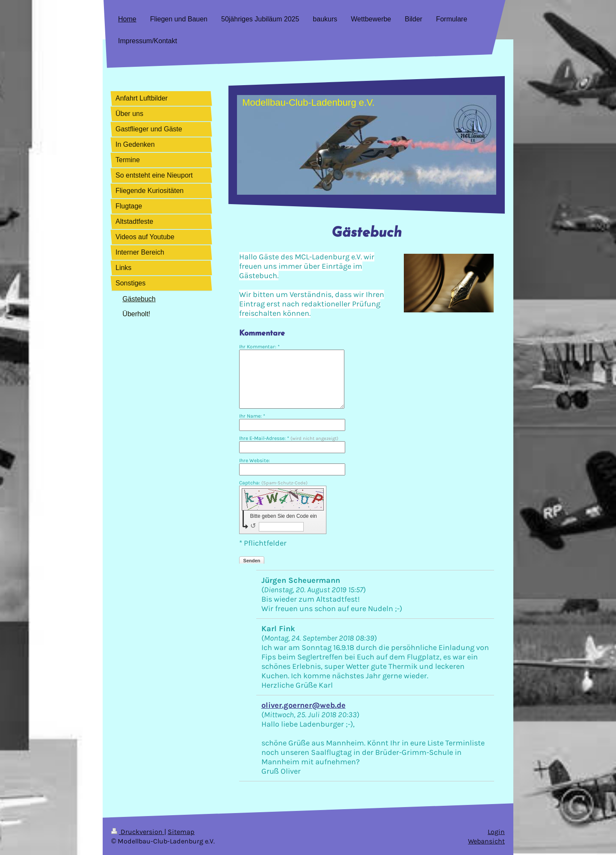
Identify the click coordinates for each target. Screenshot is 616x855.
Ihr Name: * (252, 416)
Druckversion (138, 832)
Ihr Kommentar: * (259, 347)
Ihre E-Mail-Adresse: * (289, 438)
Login (496, 832)
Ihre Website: (255, 460)
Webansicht (486, 841)
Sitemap (181, 832)
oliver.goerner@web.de (304, 705)
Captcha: (273, 483)
